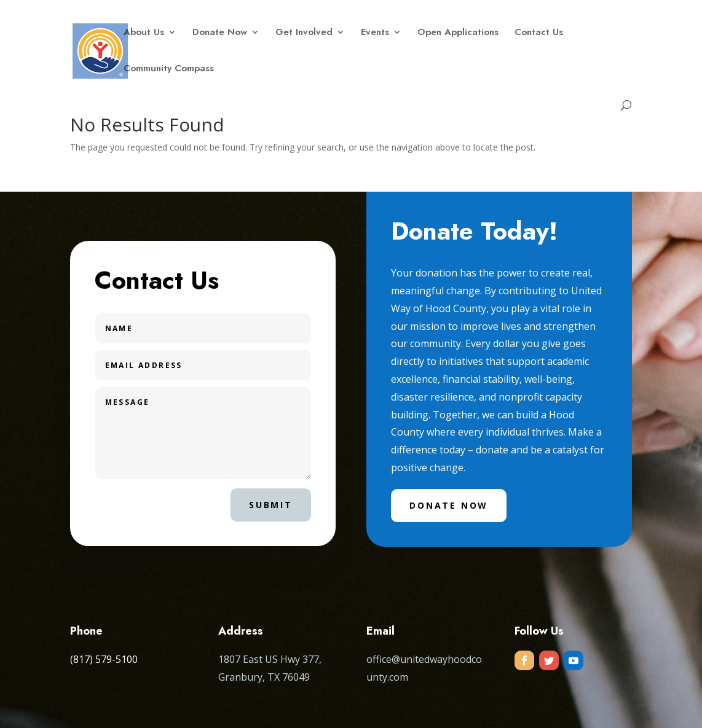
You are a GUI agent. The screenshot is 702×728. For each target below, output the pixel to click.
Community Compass (169, 69)
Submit (271, 505)
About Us (144, 33)
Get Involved (304, 33)
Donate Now (220, 33)
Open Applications (458, 33)
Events (375, 33)
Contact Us (539, 33)
